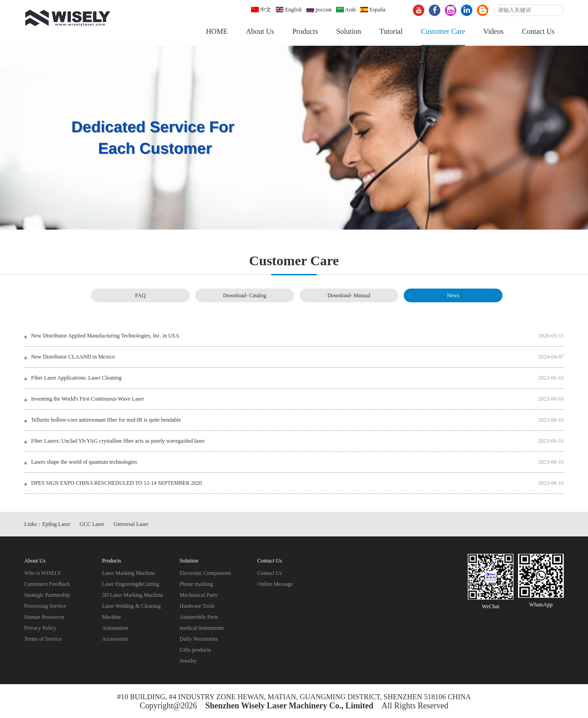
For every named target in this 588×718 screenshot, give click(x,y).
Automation (115, 628)
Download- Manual (349, 295)
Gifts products (195, 650)
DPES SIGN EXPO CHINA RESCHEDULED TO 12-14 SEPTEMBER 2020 (117, 483)
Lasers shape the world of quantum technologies (84, 462)
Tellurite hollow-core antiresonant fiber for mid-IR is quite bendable (106, 420)
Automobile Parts (199, 617)
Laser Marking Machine (128, 573)
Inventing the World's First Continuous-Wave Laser (88, 399)
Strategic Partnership (47, 595)
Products (305, 31)
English (289, 10)
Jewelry (188, 661)
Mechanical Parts (199, 595)
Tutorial (391, 31)
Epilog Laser (56, 524)
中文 (261, 10)
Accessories (115, 639)
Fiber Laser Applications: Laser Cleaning (76, 378)
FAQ (140, 295)
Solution (348, 31)
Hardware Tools (197, 606)
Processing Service (45, 606)
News (453, 295)
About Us (260, 31)
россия (319, 10)
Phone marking (196, 584)
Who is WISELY (43, 573)
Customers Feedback (47, 584)
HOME (217, 31)
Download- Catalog (245, 295)
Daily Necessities (199, 639)
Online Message (275, 584)
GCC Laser (92, 524)
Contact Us (538, 31)
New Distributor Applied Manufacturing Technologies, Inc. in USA (105, 336)
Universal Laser (131, 524)
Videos (493, 31)
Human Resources (44, 617)
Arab (346, 10)
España (373, 10)
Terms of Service (43, 639)
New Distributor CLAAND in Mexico (73, 357)
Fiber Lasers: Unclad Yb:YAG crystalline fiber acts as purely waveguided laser (118, 441)
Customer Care (443, 31)
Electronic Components (206, 573)
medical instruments (202, 628)
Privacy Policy (40, 628)
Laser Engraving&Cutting (131, 584)
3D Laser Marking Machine (133, 595)
